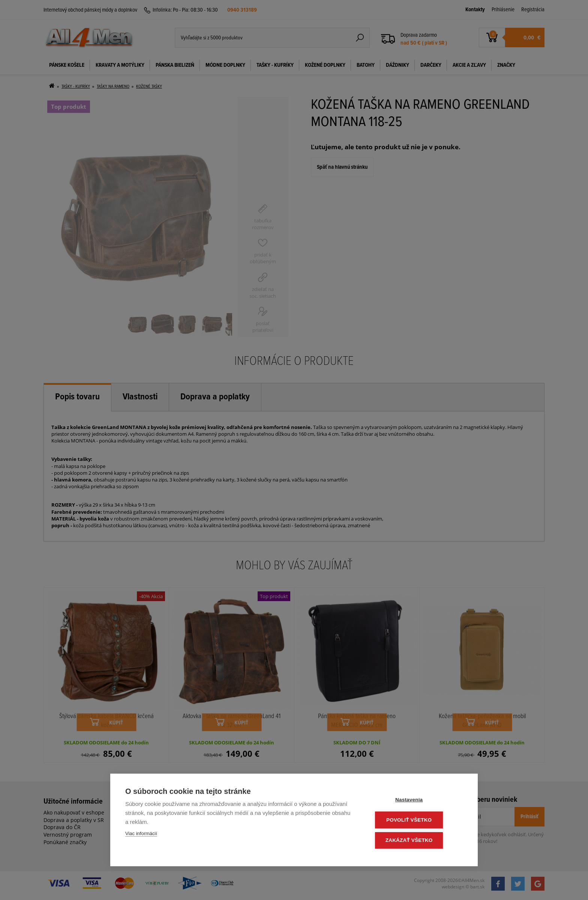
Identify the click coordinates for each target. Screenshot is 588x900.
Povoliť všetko (418, 821)
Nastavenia (418, 801)
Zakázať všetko (418, 841)
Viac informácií (141, 835)
